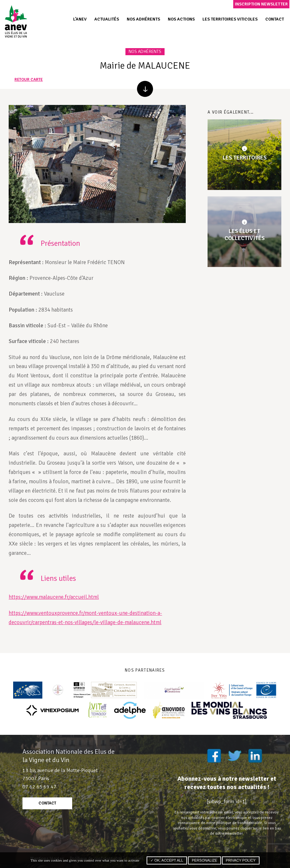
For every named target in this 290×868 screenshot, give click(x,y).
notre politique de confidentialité (234, 823)
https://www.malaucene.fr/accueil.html (54, 597)
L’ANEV (80, 19)
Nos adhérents (143, 19)
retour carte (29, 80)
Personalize (205, 860)
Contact (275, 19)
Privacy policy (241, 860)
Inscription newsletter (261, 4)
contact (47, 803)
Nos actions (181, 19)
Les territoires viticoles (230, 19)
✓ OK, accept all (167, 860)
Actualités (107, 19)
